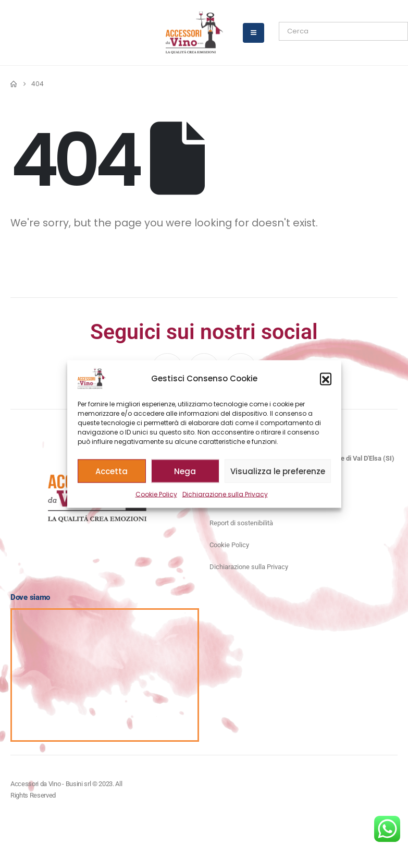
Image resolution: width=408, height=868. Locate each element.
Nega (185, 471)
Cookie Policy (156, 494)
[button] (326, 379)
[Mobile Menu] (254, 33)
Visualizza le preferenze (278, 471)
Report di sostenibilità (241, 523)
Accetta (112, 471)
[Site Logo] (194, 33)
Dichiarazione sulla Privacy (225, 494)
